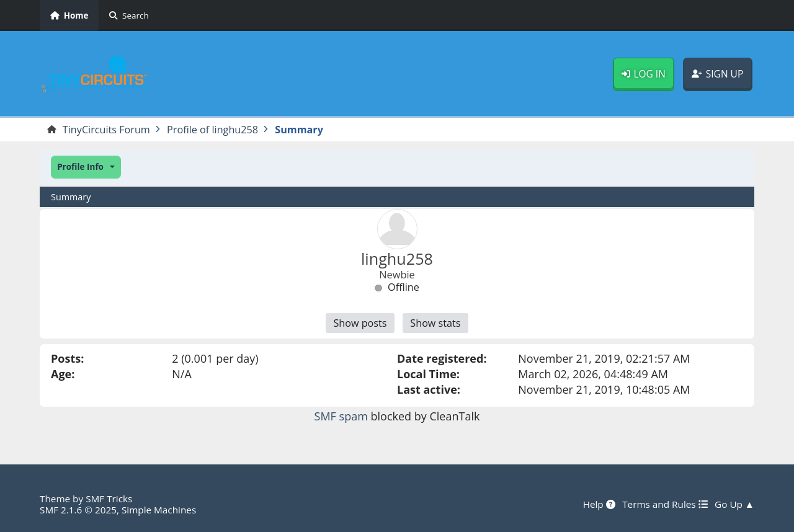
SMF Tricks (109, 499)
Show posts (360, 323)
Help (599, 504)
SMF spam (341, 416)
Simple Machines (159, 510)
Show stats (435, 323)
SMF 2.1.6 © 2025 (78, 510)
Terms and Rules (665, 504)
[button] (86, 167)
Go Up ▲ (734, 504)
